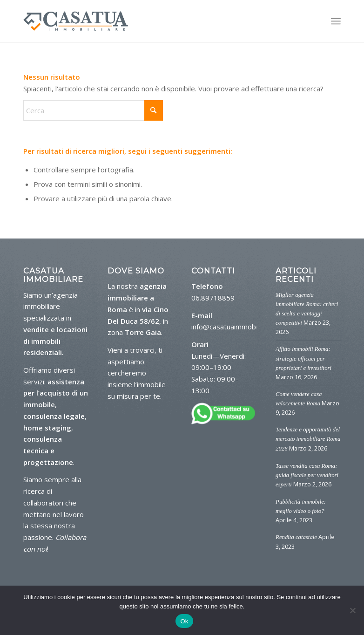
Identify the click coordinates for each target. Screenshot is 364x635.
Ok (184, 621)
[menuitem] (336, 21)
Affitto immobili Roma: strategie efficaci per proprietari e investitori (303, 358)
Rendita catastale (296, 537)
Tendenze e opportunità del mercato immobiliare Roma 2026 (308, 439)
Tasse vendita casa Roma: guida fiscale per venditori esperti (307, 475)
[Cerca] (93, 110)
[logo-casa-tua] (76, 21)
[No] (352, 610)
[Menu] (336, 21)
